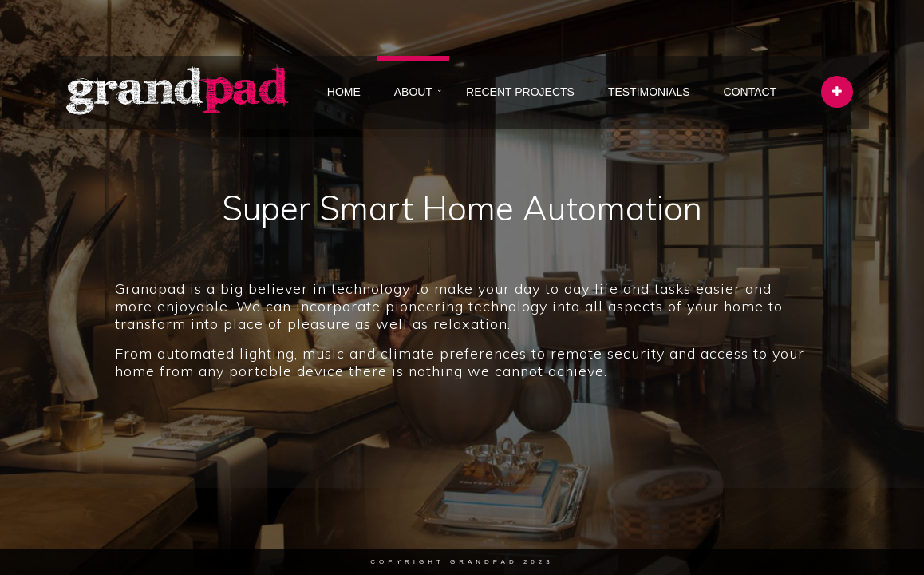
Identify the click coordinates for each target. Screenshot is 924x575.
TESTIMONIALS (649, 92)
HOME (344, 92)
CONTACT (750, 92)
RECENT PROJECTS (520, 92)
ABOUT (413, 92)
